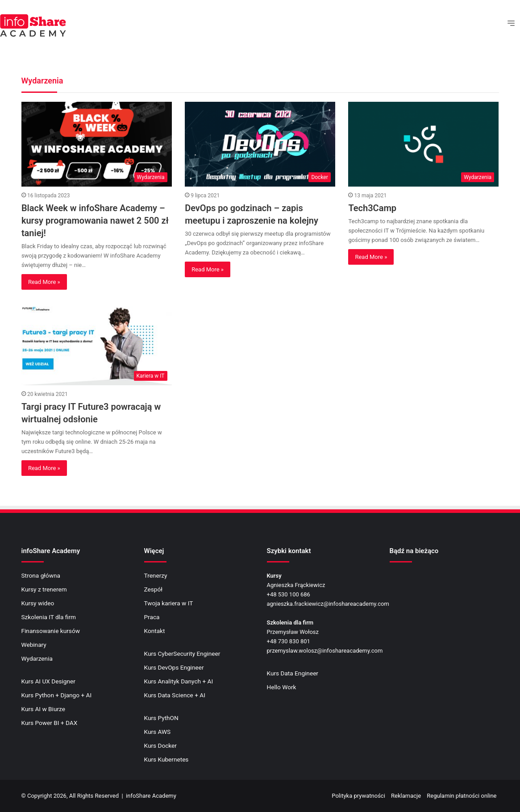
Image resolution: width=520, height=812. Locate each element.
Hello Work (282, 687)
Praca (152, 617)
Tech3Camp (372, 208)
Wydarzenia (37, 658)
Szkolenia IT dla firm (49, 617)
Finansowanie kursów (51, 631)
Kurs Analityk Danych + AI (179, 681)
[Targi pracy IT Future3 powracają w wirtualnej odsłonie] (97, 343)
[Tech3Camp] (423, 144)
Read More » (44, 282)
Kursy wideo (38, 603)
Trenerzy (156, 575)
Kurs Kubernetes (166, 759)
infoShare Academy (151, 796)
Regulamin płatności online (462, 796)
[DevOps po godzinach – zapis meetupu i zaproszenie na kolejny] (260, 144)
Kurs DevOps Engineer (174, 667)
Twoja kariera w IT (169, 603)
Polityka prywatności (358, 796)
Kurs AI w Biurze (43, 709)
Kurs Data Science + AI (175, 695)
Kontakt (155, 631)
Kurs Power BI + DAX (50, 723)
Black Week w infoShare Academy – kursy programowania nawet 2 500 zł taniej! (95, 221)
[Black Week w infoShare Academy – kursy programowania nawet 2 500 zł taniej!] (97, 144)
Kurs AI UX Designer (48, 681)
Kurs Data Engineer (293, 673)
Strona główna (41, 575)
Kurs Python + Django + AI (57, 695)
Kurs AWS (158, 732)
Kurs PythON (161, 718)
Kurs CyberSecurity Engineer (182, 654)
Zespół (153, 589)
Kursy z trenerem (44, 589)
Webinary (34, 645)
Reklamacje (406, 796)
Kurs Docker (160, 745)
